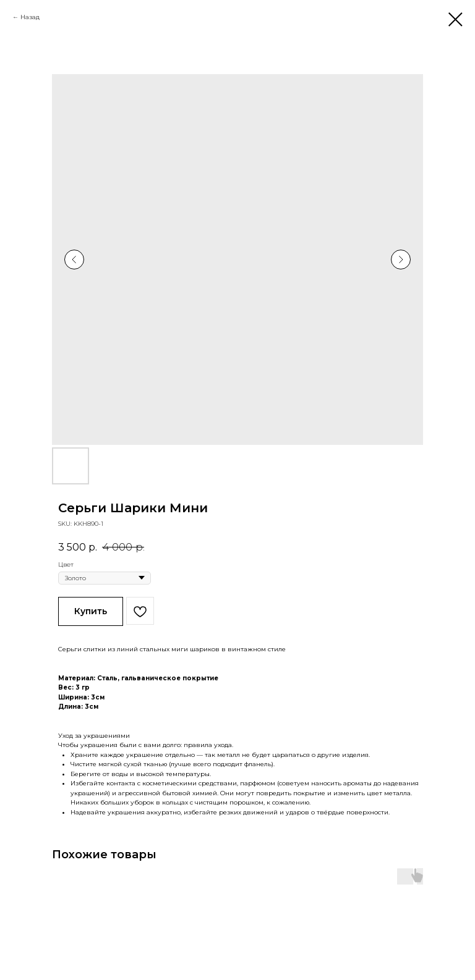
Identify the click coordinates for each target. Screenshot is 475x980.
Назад (30, 17)
